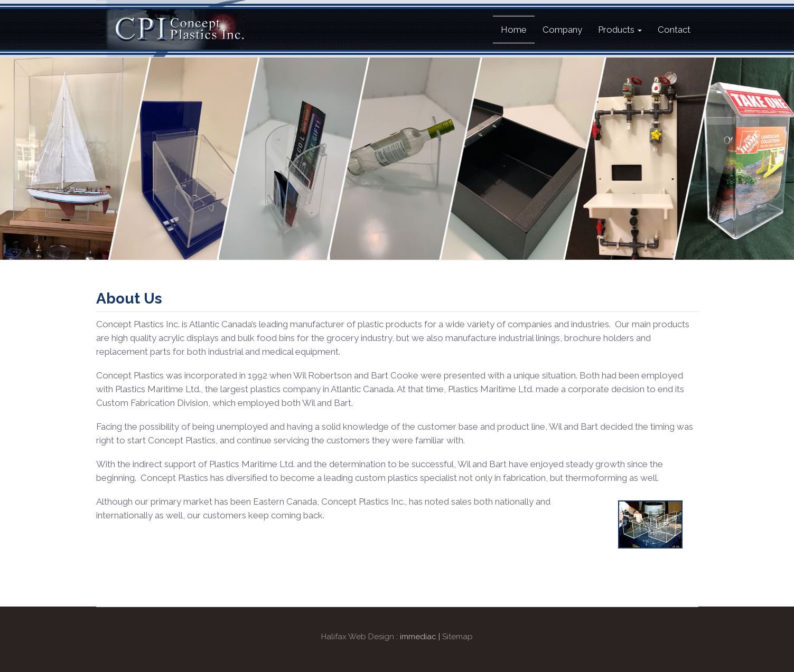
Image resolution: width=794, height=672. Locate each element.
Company (562, 30)
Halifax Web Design (358, 637)
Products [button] (620, 30)
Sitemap (457, 637)
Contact (674, 30)
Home (514, 30)
